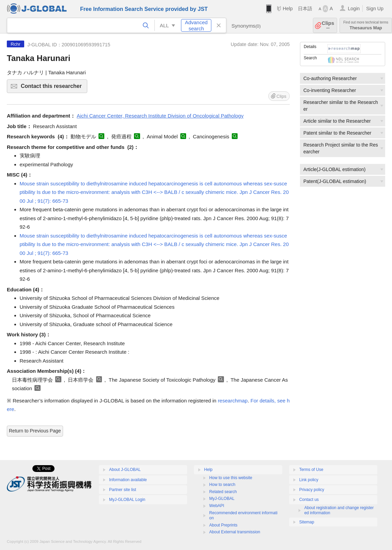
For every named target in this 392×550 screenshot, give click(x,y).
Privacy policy (312, 490)
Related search (223, 492)
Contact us (309, 500)
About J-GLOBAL (125, 470)
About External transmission (235, 532)
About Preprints (223, 525)
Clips (328, 25)
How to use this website (231, 478)
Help (288, 9)
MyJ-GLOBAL (222, 499)
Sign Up (375, 9)
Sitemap (307, 522)
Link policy (309, 480)
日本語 (305, 9)
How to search (222, 485)
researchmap (233, 401)
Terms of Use (311, 470)
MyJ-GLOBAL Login (127, 500)
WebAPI (217, 506)
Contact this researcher (53, 88)
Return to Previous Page (35, 431)
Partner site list (123, 490)
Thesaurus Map (366, 25)
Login (354, 9)
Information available (128, 480)
